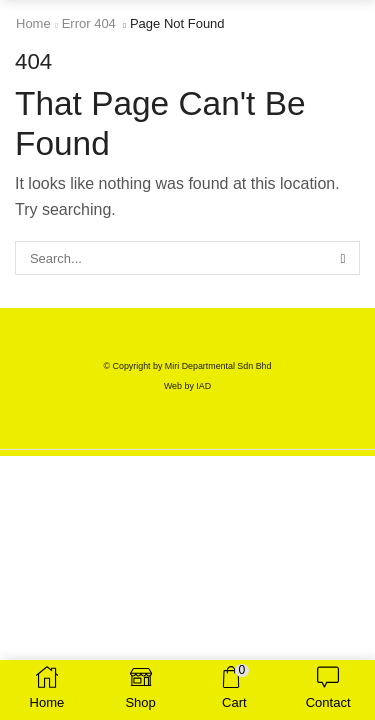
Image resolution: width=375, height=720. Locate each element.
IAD (203, 386)
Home (33, 23)
